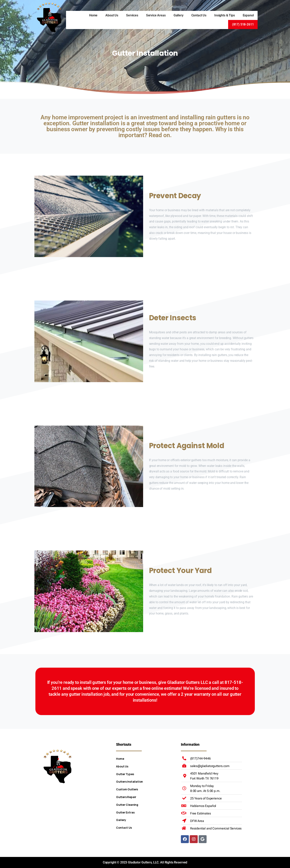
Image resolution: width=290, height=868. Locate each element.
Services (132, 15)
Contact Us (199, 15)
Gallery (179, 15)
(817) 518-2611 (243, 24)
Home (93, 15)
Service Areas (156, 15)
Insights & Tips (225, 15)
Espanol (248, 15)
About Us (112, 15)
